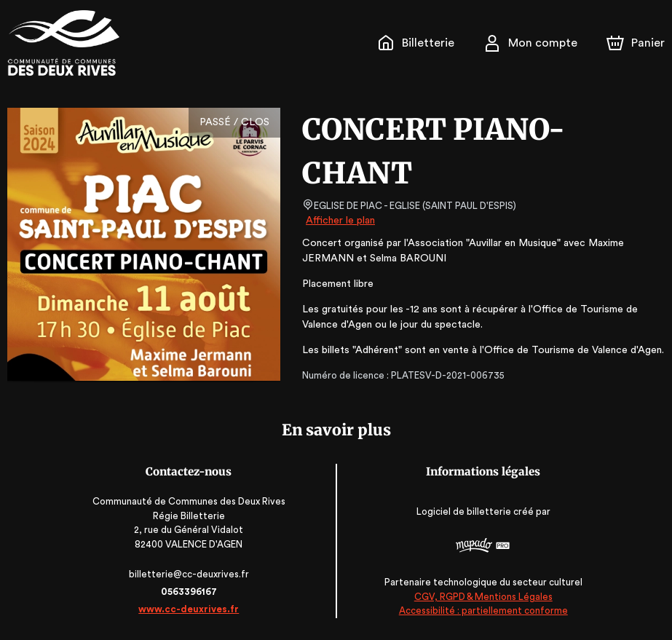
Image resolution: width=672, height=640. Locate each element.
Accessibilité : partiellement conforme (482, 611)
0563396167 (189, 592)
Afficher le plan (339, 221)
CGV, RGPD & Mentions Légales (483, 597)
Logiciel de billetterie (464, 511)
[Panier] (636, 43)
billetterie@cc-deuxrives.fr (189, 574)
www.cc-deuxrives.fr (189, 609)
